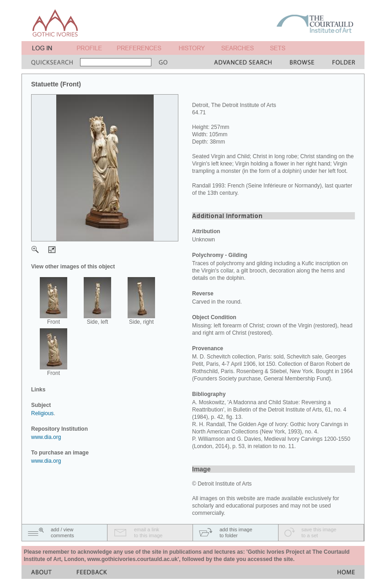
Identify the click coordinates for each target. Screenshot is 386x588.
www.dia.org (46, 437)
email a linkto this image (148, 532)
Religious (42, 413)
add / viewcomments (62, 532)
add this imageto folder (236, 532)
